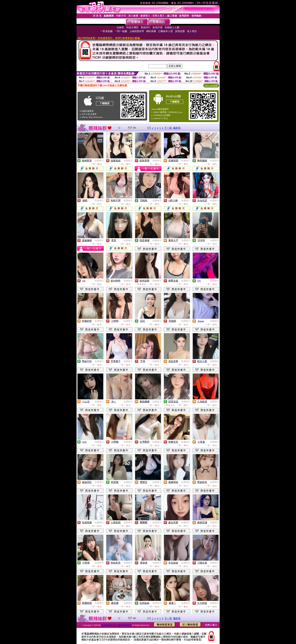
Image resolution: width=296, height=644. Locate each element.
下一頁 (168, 128)
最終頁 (177, 128)
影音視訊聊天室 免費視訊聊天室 (117, 625)
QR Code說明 (211, 86)
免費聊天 (99, 161)
